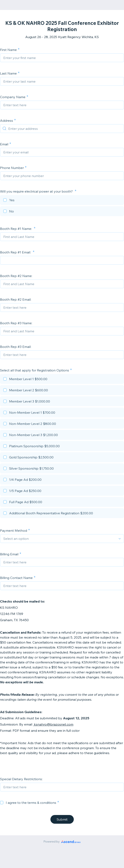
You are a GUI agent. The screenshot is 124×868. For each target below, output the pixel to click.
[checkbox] (62, 201)
